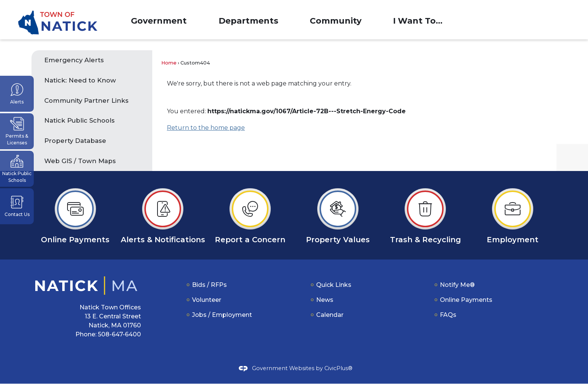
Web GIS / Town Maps (80, 161)
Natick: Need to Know (81, 81)
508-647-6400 (119, 335)
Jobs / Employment (222, 315)
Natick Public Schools (79, 121)
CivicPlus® (338, 369)
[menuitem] (159, 20)
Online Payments (466, 300)
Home (169, 63)
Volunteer (207, 300)
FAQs (448, 315)
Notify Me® (457, 285)
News (325, 300)
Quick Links (334, 285)
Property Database (75, 141)
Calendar (330, 315)
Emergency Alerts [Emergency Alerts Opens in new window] (74, 60)
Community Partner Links (86, 101)
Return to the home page (206, 128)
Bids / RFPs (209, 285)
